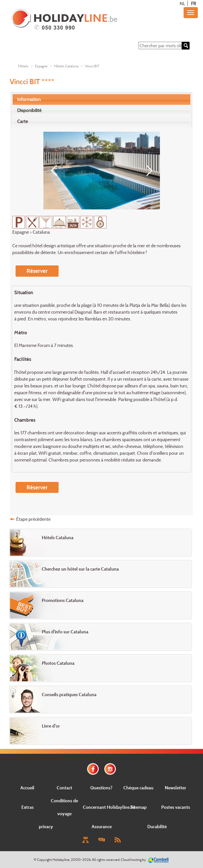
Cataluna (41, 232)
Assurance (102, 826)
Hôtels (23, 66)
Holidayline (61, 860)
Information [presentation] (29, 99)
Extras (28, 807)
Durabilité (157, 826)
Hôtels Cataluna (66, 66)
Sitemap (139, 807)
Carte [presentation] (23, 121)
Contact (64, 788)
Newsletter (175, 788)
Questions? (101, 788)
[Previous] (56, 171)
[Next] (147, 171)
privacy (46, 826)
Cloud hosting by (133, 860)
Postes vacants (176, 807)
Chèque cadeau (138, 788)
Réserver (37, 271)
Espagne (41, 66)
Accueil (27, 788)
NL (182, 3)
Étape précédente (33, 519)
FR (193, 3)
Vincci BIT (92, 66)
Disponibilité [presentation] (29, 110)
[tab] (102, 99)
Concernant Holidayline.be (109, 807)
